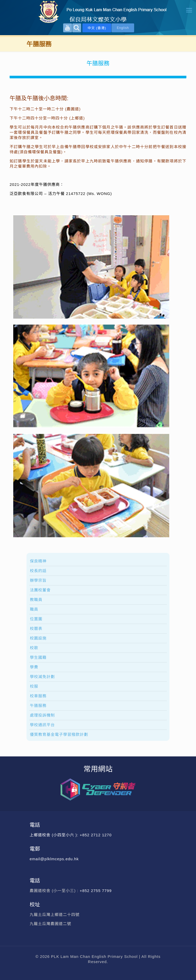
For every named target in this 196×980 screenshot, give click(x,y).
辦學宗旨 (38, 580)
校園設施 (38, 638)
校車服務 (38, 696)
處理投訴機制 (42, 715)
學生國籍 (38, 657)
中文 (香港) (97, 28)
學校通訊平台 (42, 725)
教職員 (36, 600)
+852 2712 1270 (96, 835)
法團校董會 (40, 590)
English (123, 28)
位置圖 (36, 619)
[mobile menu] (189, 10)
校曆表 (36, 628)
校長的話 (38, 571)
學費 (34, 667)
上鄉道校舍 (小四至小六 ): (55, 835)
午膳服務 (38, 706)
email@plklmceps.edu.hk (54, 859)
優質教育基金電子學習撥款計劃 (59, 734)
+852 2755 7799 (96, 891)
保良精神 (38, 561)
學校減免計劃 (42, 677)
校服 (34, 686)
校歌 (34, 648)
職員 (34, 609)
